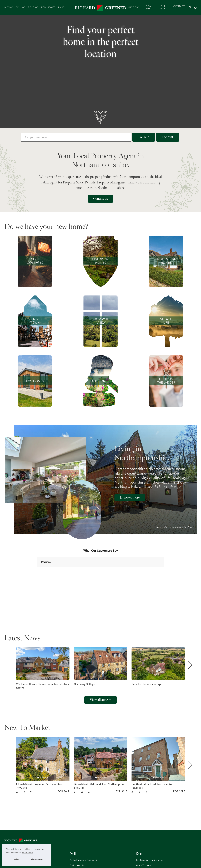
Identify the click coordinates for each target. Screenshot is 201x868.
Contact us (179, 8)
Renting (33, 8)
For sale (144, 137)
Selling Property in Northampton (84, 860)
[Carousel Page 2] (41, 778)
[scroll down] (100, 117)
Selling (21, 8)
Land (61, 8)
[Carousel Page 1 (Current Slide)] (38, 778)
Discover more (130, 497)
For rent (168, 137)
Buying (9, 8)
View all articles (100, 700)
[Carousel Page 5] (47, 778)
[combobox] (76, 137)
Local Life (148, 8)
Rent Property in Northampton (149, 860)
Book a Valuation (77, 866)
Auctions (134, 8)
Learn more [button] (27, 853)
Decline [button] (16, 859)
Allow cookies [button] (37, 859)
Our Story (163, 8)
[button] (45, 668)
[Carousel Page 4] (45, 778)
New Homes (48, 8)
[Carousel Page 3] (43, 778)
